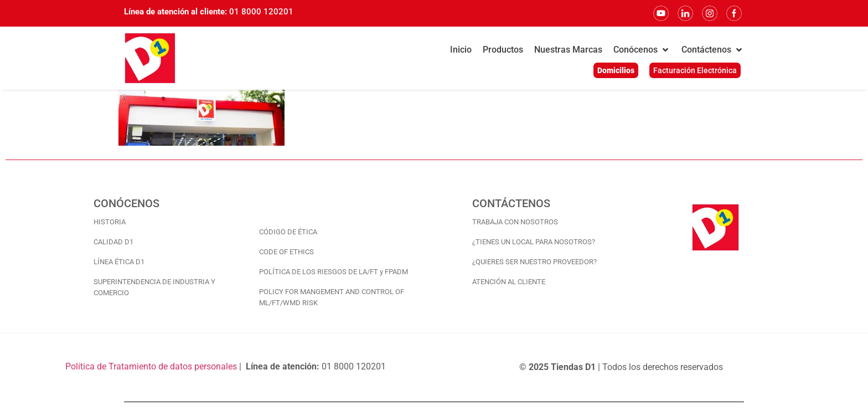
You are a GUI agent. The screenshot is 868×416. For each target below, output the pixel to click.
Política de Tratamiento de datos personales (151, 366)
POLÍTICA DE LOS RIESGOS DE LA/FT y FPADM (334, 272)
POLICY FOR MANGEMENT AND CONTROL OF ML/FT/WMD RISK (332, 297)
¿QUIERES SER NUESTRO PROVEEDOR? (534, 262)
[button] (642, 50)
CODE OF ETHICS (286, 252)
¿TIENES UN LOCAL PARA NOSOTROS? (534, 242)
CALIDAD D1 (113, 242)
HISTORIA (110, 222)
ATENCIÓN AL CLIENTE (509, 282)
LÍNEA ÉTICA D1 (119, 262)
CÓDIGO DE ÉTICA (288, 232)
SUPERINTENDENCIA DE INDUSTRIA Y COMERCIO (154, 287)
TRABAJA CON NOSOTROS (515, 222)
